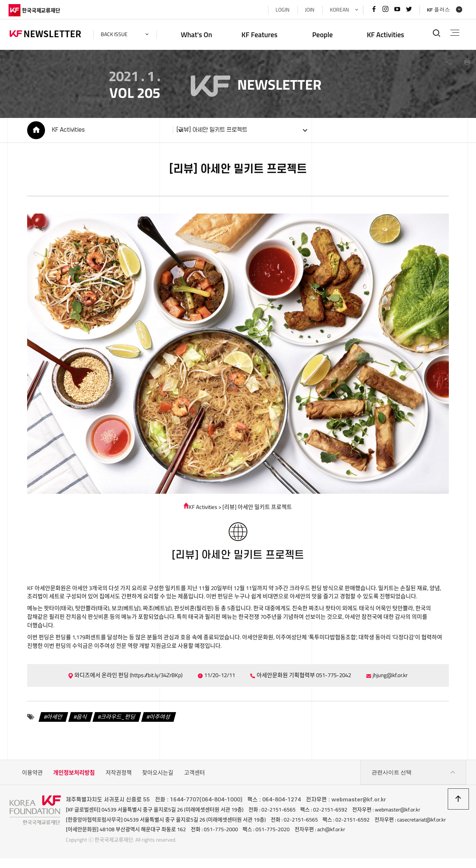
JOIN (308, 10)
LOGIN (281, 10)
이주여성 (159, 720)
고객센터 (194, 776)
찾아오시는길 (158, 776)
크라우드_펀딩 (117, 720)
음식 (81, 720)
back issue (115, 34)
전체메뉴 (454, 33)
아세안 (54, 720)
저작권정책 (119, 776)
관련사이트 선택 (414, 776)
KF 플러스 (437, 10)
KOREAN (338, 10)
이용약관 (32, 776)
